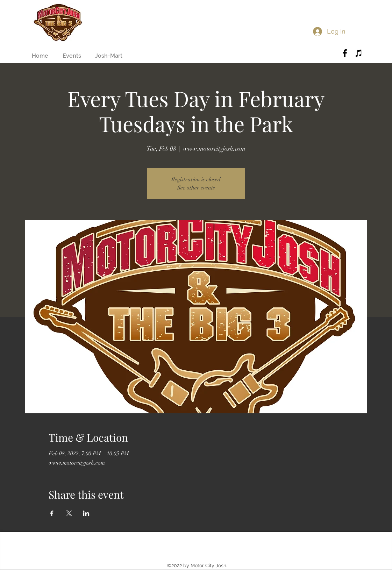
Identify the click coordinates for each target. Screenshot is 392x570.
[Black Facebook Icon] (345, 53)
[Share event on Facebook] (52, 513)
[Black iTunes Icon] (359, 53)
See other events (196, 188)
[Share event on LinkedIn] (86, 513)
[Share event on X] (69, 513)
